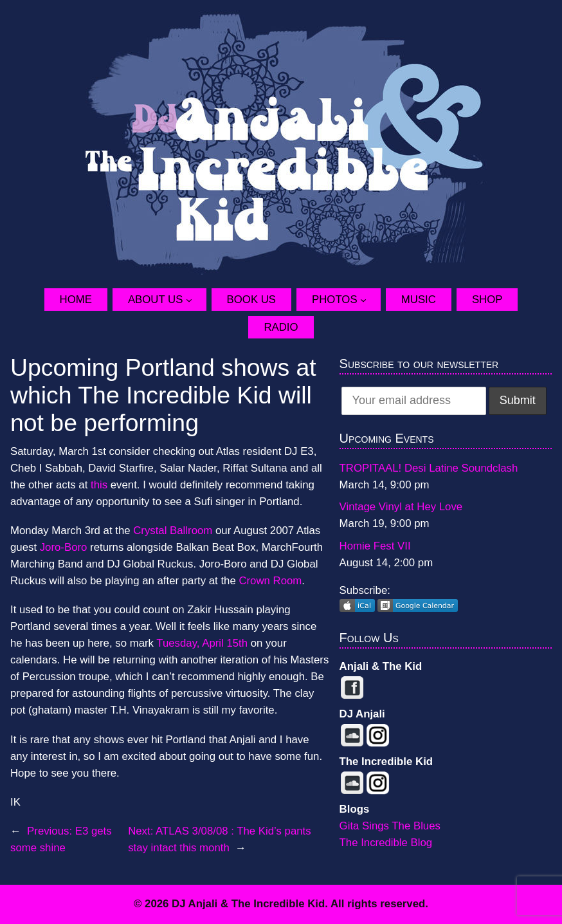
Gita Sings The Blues (390, 826)
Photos (335, 300)
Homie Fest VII (375, 546)
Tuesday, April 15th (202, 643)
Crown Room (270, 581)
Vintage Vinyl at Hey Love (401, 507)
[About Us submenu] (196, 300)
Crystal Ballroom (173, 531)
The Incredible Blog (386, 843)
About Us (155, 300)
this (99, 485)
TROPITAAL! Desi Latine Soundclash (429, 468)
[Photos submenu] (370, 300)
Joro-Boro (65, 547)
